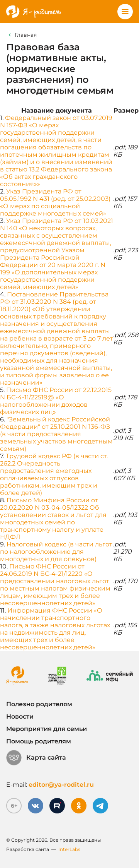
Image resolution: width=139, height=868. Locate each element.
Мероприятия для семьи (47, 729)
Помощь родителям (39, 741)
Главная (26, 35)
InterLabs (69, 849)
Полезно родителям (39, 704)
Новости (20, 716)
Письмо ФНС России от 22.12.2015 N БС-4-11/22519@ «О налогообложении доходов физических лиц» (56, 401)
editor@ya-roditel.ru (61, 785)
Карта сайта (36, 758)
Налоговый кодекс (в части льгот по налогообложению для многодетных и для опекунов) (56, 552)
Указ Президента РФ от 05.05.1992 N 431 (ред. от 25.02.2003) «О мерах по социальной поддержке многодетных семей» (55, 202)
